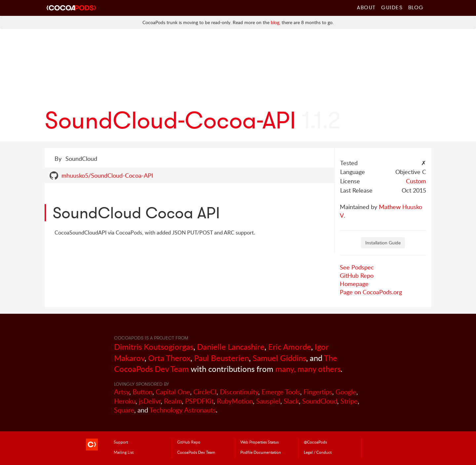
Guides (392, 7)
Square (124, 410)
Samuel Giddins (279, 358)
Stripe (349, 401)
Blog (416, 7)
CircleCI (205, 392)
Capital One (173, 392)
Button (142, 392)
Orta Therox (169, 358)
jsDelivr (150, 401)
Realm (173, 401)
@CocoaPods (315, 442)
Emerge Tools (281, 392)
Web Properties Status (259, 442)
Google (346, 392)
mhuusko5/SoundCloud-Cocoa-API (107, 175)
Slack (291, 401)
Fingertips (318, 392)
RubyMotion (235, 401)
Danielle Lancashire (231, 347)
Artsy (122, 392)
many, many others (308, 369)
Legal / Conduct (318, 452)
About (366, 7)
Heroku (125, 401)
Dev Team (196, 452)
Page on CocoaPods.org (371, 292)
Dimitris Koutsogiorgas (154, 347)
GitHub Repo (357, 275)
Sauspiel (268, 401)
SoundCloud (320, 401)
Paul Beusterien (221, 358)
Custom (416, 181)
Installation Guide (383, 243)
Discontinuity (239, 392)
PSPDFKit (199, 401)
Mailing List (124, 452)
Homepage (354, 284)
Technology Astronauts (183, 410)
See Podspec (357, 267)
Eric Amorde (290, 347)
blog (275, 22)
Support (121, 442)
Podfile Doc (261, 452)
